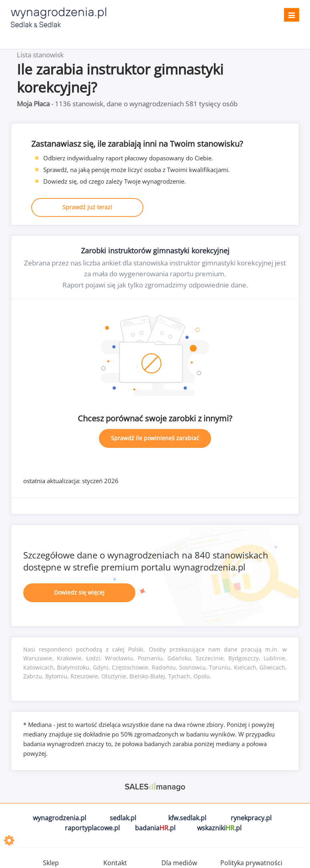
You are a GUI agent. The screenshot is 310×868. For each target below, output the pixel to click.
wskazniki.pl (219, 828)
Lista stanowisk (40, 55)
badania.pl (155, 828)
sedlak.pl (123, 818)
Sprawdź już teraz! (87, 207)
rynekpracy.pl (251, 818)
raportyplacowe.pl (92, 828)
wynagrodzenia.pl (59, 818)
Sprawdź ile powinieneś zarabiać (155, 438)
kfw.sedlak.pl (187, 818)
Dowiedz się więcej (79, 592)
